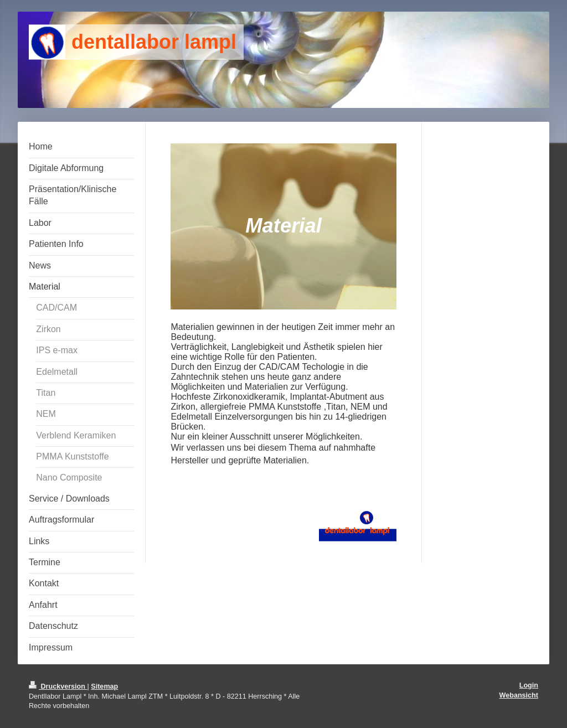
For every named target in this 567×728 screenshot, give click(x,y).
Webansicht (519, 695)
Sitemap (104, 686)
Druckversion (58, 686)
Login (529, 685)
